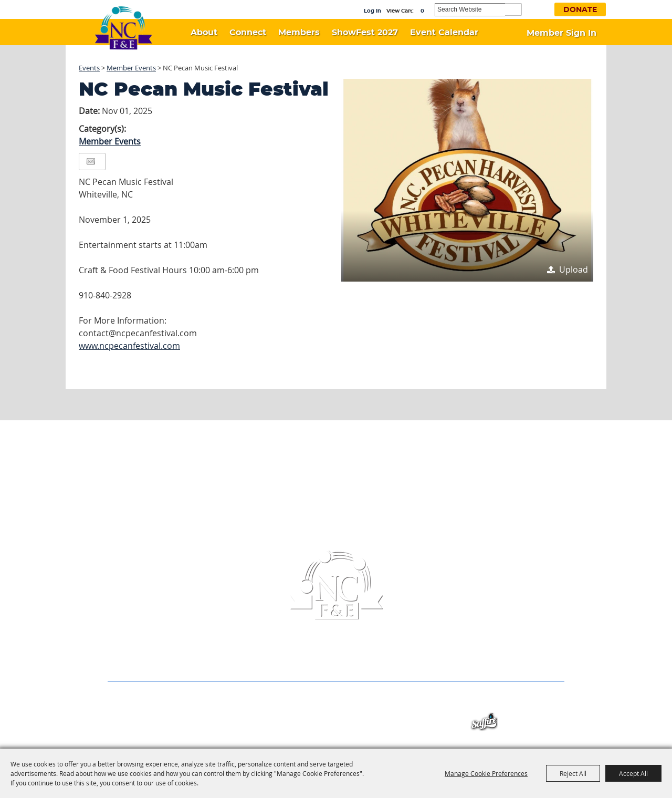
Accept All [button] (633, 773)
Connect (248, 33)
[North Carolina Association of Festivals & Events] (123, 29)
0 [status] (422, 11)
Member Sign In (561, 33)
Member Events (131, 68)
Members (299, 33)
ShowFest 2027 (365, 33)
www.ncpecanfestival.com (129, 346)
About (204, 33)
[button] (467, 180)
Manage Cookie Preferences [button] (486, 773)
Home (117, 702)
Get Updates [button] (539, 9)
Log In (372, 11)
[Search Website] (470, 10)
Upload (574, 270)
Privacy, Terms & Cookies (522, 702)
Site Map (451, 702)
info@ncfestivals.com (375, 660)
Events (89, 68)
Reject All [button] (573, 773)
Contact (408, 702)
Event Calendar (444, 33)
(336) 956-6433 (283, 660)
